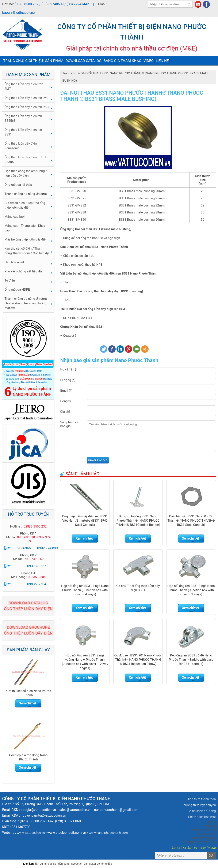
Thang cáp (208, 826)
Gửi (211, 856)
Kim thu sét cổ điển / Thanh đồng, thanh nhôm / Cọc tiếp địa (27, 251)
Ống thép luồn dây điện (200, 842)
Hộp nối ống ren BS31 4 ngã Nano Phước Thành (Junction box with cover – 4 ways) (85, 590)
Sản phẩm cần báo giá (70, 424)
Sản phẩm (54, 61)
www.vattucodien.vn (31, 833)
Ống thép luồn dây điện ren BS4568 (23, 118)
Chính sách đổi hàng (202, 811)
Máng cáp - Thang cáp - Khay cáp (25, 228)
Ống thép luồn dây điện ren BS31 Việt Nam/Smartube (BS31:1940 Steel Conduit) (85, 521)
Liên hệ (162, 61)
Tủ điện (10, 280)
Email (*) (66, 391)
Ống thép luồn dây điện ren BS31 (23, 132)
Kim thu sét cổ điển (202, 830)
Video (149, 61)
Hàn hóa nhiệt (14, 262)
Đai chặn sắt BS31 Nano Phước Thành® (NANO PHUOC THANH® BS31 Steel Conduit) (191, 521)
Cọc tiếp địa (207, 834)
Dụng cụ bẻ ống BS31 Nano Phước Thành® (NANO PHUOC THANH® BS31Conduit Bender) (138, 521)
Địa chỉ (65, 412)
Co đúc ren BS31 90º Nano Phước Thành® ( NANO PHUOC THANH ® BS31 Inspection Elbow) (138, 660)
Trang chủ (13, 61)
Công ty (66, 401)
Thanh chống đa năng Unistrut (26, 194)
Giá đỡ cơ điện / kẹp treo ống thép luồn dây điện (25, 205)
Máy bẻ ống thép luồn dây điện (26, 239)
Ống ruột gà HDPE (17, 290)
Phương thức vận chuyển (199, 805)
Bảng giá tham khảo (123, 61)
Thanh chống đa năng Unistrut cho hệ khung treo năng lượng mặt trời (26, 303)
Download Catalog (83, 61)
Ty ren (211, 822)
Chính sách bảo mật (202, 817)
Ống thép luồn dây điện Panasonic (21, 146)
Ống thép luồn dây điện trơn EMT (24, 86)
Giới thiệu (34, 61)
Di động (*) (68, 380)
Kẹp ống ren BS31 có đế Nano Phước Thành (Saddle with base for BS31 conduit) (191, 660)
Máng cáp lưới (14, 217)
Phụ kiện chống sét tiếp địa (23, 271)
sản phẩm (79, 178)
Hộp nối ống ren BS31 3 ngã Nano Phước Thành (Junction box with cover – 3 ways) (191, 590)
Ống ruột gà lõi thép (18, 185)
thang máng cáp (204, 838)
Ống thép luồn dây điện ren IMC (26, 98)
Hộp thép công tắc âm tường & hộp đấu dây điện (26, 173)
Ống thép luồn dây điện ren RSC (26, 107)
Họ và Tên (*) (69, 369)
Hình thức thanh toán (201, 799)
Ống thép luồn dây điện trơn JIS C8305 (26, 160)
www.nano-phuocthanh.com (108, 833)
